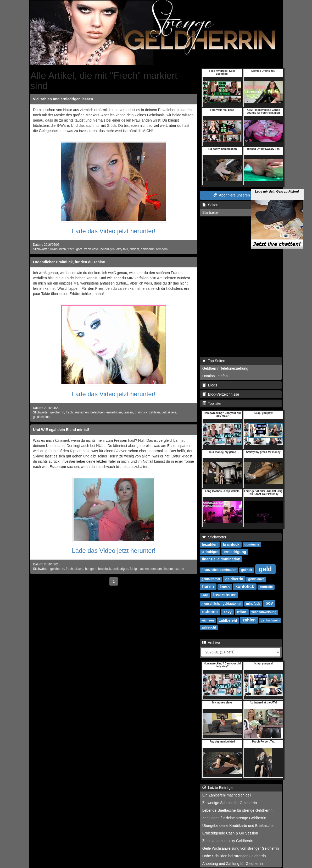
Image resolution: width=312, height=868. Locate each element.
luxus (54, 249)
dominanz (252, 545)
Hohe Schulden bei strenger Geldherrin (234, 856)
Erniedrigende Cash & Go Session (230, 833)
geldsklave (169, 412)
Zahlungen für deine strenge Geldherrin (234, 818)
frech (71, 249)
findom (135, 249)
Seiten (210, 205)
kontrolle (266, 587)
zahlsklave (92, 249)
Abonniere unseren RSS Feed (241, 195)
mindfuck (253, 604)
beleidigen (108, 249)
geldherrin (148, 249)
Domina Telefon (215, 376)
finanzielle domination (221, 559)
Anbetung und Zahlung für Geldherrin (233, 864)
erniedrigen (114, 412)
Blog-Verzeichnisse (221, 394)
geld (265, 569)
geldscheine (41, 417)
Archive (211, 643)
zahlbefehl (228, 620)
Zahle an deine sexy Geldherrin (228, 841)
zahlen (249, 620)
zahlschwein (270, 621)
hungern (91, 569)
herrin (208, 587)
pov (269, 604)
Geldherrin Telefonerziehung (225, 368)
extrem (179, 569)
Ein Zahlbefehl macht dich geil (227, 795)
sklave (79, 569)
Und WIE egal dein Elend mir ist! (61, 430)
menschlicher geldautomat (221, 604)
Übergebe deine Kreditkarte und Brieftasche (238, 826)
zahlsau (155, 412)
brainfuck (141, 412)
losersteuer (225, 595)
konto (225, 587)
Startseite (210, 212)
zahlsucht (209, 628)
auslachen (82, 412)
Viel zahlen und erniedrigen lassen (63, 99)
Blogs (210, 385)
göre (79, 249)
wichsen (208, 621)
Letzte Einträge (218, 788)
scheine (210, 612)
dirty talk (122, 249)
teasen (128, 412)
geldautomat (211, 579)
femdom (162, 249)
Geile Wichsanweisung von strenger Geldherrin (241, 848)
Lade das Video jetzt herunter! (114, 231)
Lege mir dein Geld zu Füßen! (277, 180)
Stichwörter (214, 537)
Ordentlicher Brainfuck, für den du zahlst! (69, 262)
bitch (62, 249)
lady (205, 596)
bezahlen (210, 544)
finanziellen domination (219, 570)
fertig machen (139, 569)
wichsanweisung (264, 612)
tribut (242, 612)
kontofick (245, 587)
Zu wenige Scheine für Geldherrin (230, 803)
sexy (228, 612)
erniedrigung (235, 552)
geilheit (247, 570)
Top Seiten (214, 361)
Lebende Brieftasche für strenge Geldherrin (238, 810)
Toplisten (212, 403)
